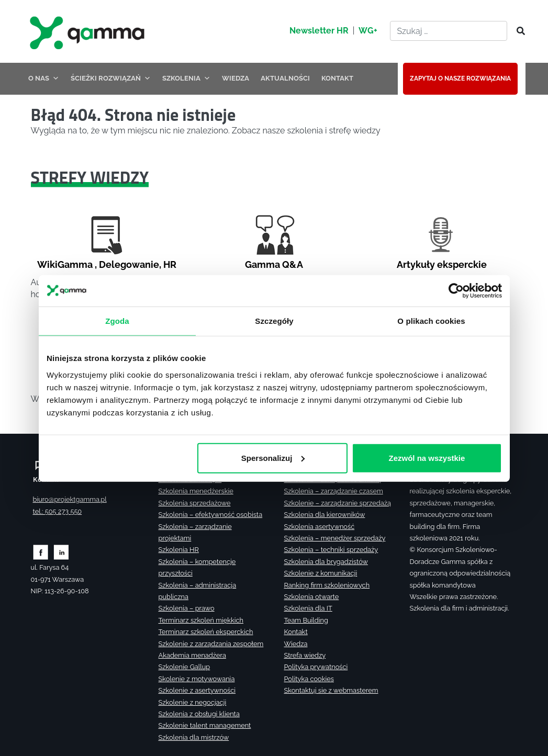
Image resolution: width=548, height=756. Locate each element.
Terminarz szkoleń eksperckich (206, 632)
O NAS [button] (44, 78)
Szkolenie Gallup (184, 667)
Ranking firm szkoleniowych (327, 585)
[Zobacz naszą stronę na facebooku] (41, 552)
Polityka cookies (309, 679)
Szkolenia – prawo (187, 608)
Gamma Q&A (274, 264)
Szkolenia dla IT (308, 608)
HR (170, 264)
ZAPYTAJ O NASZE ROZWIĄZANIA (460, 78)
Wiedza (296, 644)
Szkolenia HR (179, 550)
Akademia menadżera (192, 655)
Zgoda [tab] (117, 320)
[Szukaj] (518, 31)
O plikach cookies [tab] (431, 320)
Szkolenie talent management (205, 725)
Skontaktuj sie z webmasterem (331, 690)
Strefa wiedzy (305, 655)
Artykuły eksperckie (442, 264)
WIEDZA (236, 78)
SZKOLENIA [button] (186, 78)
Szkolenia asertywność (320, 527)
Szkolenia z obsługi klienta (199, 714)
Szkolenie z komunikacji (321, 573)
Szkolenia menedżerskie (196, 491)
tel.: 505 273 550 (58, 511)
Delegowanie (129, 264)
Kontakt (296, 632)
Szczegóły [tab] (274, 320)
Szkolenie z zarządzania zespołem (211, 644)
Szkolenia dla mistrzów (194, 737)
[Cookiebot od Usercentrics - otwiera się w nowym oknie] (456, 290)
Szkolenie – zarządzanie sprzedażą (338, 503)
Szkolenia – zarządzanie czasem (334, 491)
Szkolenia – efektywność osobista (211, 515)
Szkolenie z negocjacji (193, 702)
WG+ (368, 31)
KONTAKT (337, 78)
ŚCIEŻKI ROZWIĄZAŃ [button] (111, 78)
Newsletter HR (319, 31)
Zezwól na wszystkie (427, 458)
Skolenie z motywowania (197, 679)
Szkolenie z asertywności (197, 690)
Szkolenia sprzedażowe (195, 503)
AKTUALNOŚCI (285, 78)
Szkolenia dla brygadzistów (326, 562)
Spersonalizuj (273, 458)
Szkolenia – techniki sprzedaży (331, 550)
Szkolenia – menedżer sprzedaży (335, 538)
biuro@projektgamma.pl (70, 499)
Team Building (306, 620)
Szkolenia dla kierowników (325, 515)
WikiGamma (65, 264)
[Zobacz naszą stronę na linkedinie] (61, 552)
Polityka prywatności (316, 667)
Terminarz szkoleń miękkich (201, 620)
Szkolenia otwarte (312, 597)
